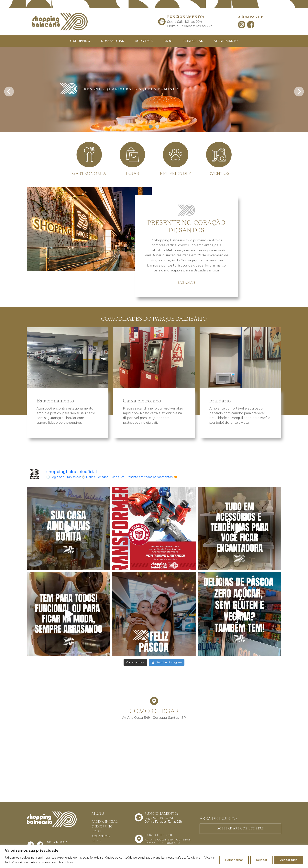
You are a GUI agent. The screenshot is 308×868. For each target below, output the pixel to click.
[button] (151, 127)
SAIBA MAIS (187, 283)
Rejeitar (262, 860)
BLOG (168, 41)
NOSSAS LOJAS (112, 41)
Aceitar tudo (289, 860)
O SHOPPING (80, 41)
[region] (154, 856)
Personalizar (234, 860)
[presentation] (9, 90)
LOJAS (97, 832)
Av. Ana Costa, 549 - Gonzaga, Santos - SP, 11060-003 (168, 841)
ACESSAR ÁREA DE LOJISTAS (240, 829)
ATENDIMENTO (226, 41)
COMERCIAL (193, 41)
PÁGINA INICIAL (105, 822)
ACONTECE (144, 41)
